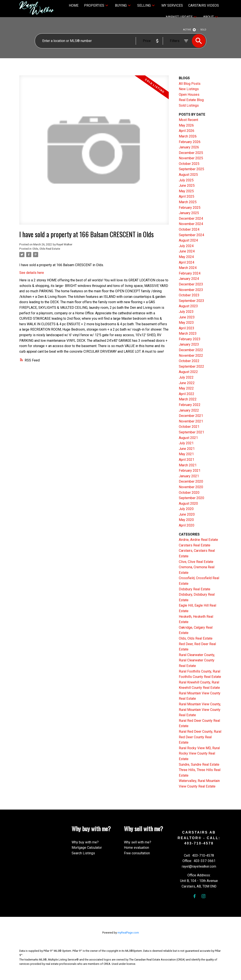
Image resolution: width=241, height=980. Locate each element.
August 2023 (188, 306)
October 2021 (189, 427)
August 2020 (188, 503)
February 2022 (190, 405)
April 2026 (187, 131)
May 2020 (186, 520)
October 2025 (189, 164)
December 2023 (191, 284)
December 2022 (191, 350)
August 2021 (188, 438)
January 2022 (189, 410)
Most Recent (188, 120)
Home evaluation (136, 848)
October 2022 (189, 361)
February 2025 (190, 208)
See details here (32, 273)
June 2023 (187, 317)
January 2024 (189, 279)
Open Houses (189, 95)
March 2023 (188, 333)
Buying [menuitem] (121, 5)
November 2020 (191, 487)
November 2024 (191, 224)
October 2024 (189, 229)
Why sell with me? (138, 842)
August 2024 (188, 240)
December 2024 (191, 219)
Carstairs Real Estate (195, 545)
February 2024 (190, 273)
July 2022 (186, 377)
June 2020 (187, 514)
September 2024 (191, 235)
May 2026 (186, 125)
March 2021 (188, 465)
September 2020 (191, 498)
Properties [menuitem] (94, 5)
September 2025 (191, 169)
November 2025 (191, 158)
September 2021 (191, 432)
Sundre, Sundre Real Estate (199, 764)
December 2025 (191, 153)
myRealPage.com (128, 933)
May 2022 (186, 388)
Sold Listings (189, 105)
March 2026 (188, 136)
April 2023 (187, 328)
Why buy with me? (85, 842)
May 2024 (186, 257)
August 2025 (188, 175)
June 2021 (187, 449)
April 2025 (187, 196)
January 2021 (189, 476)
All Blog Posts (190, 84)
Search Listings (83, 853)
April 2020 (187, 525)
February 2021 (190, 471)
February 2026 (190, 142)
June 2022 (187, 383)
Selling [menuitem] (144, 5)
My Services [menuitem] (172, 5)
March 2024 (188, 268)
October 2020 (189, 493)
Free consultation (137, 853)
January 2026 (189, 147)
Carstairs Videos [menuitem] (204, 5)
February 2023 (190, 339)
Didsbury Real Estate (195, 589)
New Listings (189, 89)
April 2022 (187, 394)
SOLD (203, 30)
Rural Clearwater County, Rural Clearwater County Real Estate (197, 660)
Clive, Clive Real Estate (196, 562)
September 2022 (191, 366)
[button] (194, 896)
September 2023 (191, 301)
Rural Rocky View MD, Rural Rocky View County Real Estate (199, 753)
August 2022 (188, 372)
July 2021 (186, 443)
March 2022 (188, 399)
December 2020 (191, 481)
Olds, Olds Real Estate (46, 249)
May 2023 (186, 323)
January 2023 (189, 344)
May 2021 (186, 454)
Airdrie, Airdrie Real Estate (198, 540)
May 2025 (186, 191)
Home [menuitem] (74, 5)
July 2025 (186, 180)
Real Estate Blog (191, 100)
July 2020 (186, 509)
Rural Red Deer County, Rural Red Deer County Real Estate (200, 737)
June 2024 (187, 251)
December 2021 (191, 416)
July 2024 (186, 246)
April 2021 (187, 460)
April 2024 (187, 262)
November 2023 (191, 290)
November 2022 (191, 356)
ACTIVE (187, 30)
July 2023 (186, 312)
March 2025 (188, 202)
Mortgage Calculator (87, 848)
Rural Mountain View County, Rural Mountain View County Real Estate (200, 710)
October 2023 (189, 295)
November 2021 (191, 421)
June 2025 (187, 186)
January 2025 (189, 213)
